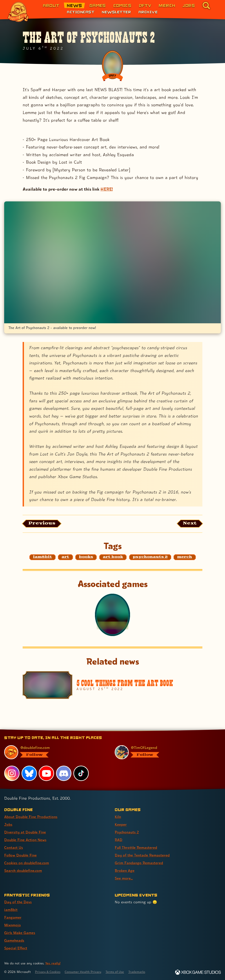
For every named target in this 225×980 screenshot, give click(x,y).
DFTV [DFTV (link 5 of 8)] (145, 5)
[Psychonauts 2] (112, 615)
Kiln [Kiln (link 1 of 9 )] (118, 817)
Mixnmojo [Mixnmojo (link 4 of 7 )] (13, 925)
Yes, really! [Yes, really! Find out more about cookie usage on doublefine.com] (53, 963)
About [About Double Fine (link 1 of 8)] (51, 5)
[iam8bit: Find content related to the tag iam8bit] (43, 558)
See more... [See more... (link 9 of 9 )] (124, 878)
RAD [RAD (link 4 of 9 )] (119, 840)
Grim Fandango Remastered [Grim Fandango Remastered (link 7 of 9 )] (139, 863)
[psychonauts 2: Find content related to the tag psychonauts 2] (150, 558)
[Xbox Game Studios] (198, 972)
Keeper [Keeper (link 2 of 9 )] (121, 824)
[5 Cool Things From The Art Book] (112, 686)
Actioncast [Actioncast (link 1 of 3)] (81, 12)
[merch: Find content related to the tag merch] (185, 558)
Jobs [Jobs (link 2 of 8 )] (8, 824)
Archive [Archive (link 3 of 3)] (148, 12)
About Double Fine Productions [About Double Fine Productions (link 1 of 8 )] (32, 817)
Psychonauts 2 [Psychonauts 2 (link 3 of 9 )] (128, 832)
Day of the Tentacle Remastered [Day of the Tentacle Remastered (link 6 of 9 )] (143, 855)
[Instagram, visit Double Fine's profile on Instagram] (12, 773)
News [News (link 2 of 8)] (74, 5)
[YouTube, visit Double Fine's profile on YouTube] (47, 773)
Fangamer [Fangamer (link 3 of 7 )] (13, 917)
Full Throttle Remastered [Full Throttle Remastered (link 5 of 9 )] (137, 847)
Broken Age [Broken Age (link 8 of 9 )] (125, 871)
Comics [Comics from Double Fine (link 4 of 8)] (122, 5)
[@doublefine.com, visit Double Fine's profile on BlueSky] (54, 752)
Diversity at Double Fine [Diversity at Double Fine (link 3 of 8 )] (26, 832)
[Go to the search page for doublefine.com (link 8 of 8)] (206, 5)
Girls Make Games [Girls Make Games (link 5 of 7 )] (20, 933)
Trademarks (142, 972)
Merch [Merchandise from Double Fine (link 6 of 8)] (167, 5)
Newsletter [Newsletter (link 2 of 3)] (116, 12)
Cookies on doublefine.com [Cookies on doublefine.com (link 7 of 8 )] (27, 863)
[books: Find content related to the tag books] (86, 558)
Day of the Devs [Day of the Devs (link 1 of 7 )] (18, 902)
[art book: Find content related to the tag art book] (113, 558)
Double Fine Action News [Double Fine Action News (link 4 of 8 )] (26, 840)
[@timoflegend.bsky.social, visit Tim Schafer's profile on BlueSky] (165, 752)
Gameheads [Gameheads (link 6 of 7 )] (14, 940)
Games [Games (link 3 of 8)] (98, 5)
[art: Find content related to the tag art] (65, 558)
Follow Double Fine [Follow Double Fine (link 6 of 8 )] (21, 855)
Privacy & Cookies (49, 972)
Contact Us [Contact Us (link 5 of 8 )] (14, 847)
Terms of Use (119, 972)
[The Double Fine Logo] (18, 12)
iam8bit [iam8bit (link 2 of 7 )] (11, 910)
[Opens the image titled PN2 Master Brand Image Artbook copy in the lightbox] (112, 262)
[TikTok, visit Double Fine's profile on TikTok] (81, 773)
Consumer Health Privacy (86, 972)
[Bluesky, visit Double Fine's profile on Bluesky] (29, 773)
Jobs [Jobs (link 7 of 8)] (189, 5)
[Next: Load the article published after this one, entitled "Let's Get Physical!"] (189, 524)
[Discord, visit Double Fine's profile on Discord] (64, 773)
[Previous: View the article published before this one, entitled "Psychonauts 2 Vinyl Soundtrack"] (43, 524)
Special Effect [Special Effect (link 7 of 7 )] (16, 948)
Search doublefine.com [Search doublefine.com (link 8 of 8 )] (24, 871)
